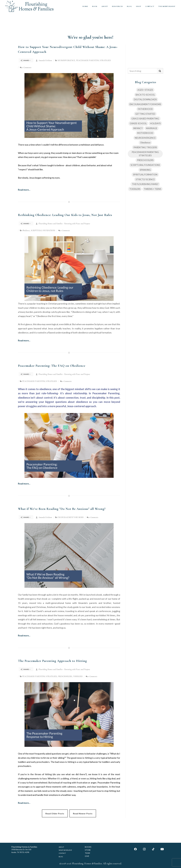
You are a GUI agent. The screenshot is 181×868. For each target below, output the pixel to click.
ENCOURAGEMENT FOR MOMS (71, 517)
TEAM (87, 853)
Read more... (24, 190)
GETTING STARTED (145, 114)
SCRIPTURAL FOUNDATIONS (43, 230)
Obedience (26, 230)
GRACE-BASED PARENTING (145, 119)
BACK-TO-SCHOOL (145, 95)
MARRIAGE (152, 128)
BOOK (95, 6)
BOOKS (88, 847)
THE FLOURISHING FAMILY (145, 184)
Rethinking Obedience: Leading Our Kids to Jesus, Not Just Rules (65, 215)
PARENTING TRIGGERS (145, 147)
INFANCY (138, 128)
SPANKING (145, 170)
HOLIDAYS (155, 123)
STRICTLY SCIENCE (145, 179)
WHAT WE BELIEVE (65, 850)
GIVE (87, 856)
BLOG (129, 6)
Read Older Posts (55, 813)
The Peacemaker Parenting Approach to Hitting (52, 661)
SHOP (139, 6)
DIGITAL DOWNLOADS (145, 99)
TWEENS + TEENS (152, 189)
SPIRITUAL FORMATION (145, 175)
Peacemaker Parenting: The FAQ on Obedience (52, 366)
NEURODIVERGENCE (66, 60)
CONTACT (150, 6)
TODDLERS (78, 676)
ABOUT (105, 6)
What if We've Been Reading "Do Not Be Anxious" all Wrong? (62, 509)
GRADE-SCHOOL (138, 123)
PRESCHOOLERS (65, 676)
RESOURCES (117, 6)
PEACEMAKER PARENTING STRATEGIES (93, 60)
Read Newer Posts (83, 813)
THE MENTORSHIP (167, 6)
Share (26, 60)
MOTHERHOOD (145, 133)
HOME (85, 6)
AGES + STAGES (145, 90)
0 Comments (26, 67)
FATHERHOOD (145, 109)
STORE (88, 850)
